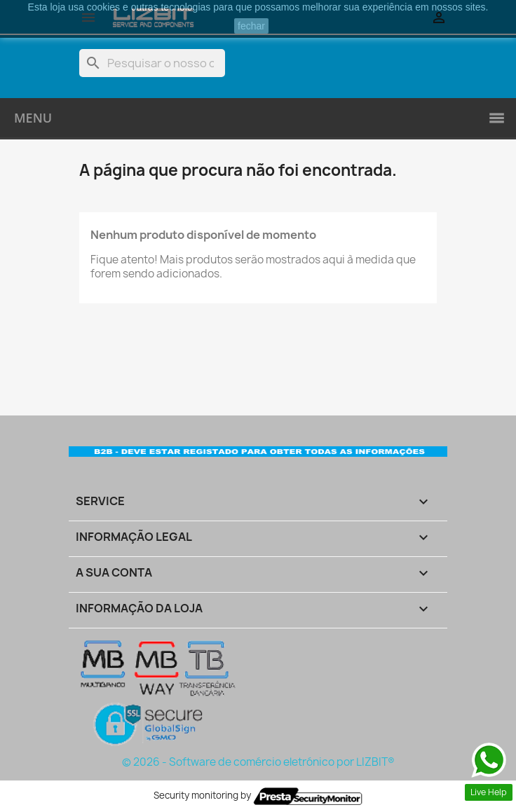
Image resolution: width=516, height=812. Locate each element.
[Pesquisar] (152, 63)
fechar (251, 26)
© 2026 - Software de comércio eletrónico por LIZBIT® (258, 762)
